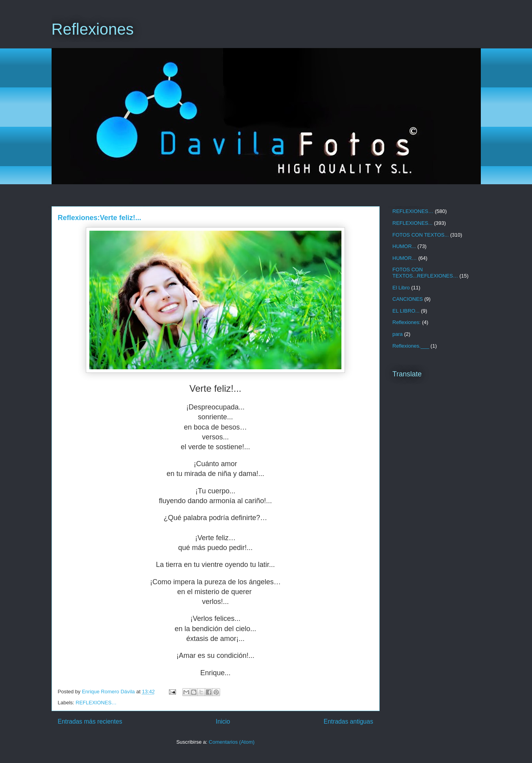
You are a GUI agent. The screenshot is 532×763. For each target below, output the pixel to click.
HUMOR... (404, 246)
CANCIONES (408, 299)
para (398, 334)
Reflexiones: (407, 322)
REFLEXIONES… (96, 703)
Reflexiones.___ (411, 346)
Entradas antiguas (348, 721)
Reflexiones (93, 29)
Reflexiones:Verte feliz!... (100, 218)
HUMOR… (405, 258)
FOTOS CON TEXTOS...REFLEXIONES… (425, 273)
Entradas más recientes (90, 721)
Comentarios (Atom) (232, 742)
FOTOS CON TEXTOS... (421, 235)
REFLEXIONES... (413, 223)
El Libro (401, 288)
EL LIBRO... (406, 311)
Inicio (223, 721)
